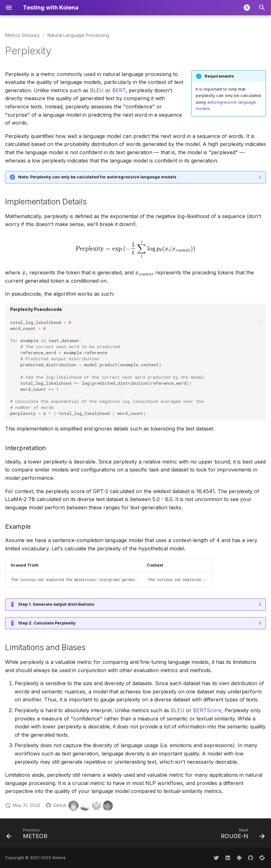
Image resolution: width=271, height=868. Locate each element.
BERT (119, 90)
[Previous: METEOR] (28, 835)
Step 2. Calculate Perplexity (47, 623)
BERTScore (207, 710)
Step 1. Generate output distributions (56, 604)
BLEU (97, 90)
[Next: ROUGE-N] (241, 835)
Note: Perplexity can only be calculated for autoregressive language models (97, 177)
